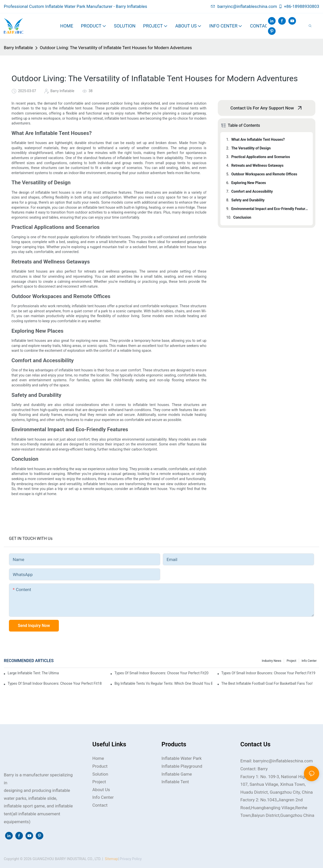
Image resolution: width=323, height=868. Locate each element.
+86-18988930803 (299, 6)
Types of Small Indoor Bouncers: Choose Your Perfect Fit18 (55, 683)
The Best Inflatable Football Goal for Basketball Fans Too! (267, 683)
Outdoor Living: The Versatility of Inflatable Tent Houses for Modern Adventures (116, 48)
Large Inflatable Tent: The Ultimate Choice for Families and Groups (33, 673)
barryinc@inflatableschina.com (244, 6)
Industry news (272, 661)
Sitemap (111, 859)
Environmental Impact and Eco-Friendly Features (270, 209)
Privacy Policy (131, 859)
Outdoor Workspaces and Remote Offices (264, 174)
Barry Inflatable (18, 48)
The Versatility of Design (251, 148)
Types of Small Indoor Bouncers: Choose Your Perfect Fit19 (268, 673)
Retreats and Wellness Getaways (257, 165)
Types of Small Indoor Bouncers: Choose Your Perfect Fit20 (161, 673)
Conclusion (242, 217)
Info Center (309, 661)
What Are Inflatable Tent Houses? (258, 139)
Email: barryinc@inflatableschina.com (277, 761)
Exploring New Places (249, 183)
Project (291, 661)
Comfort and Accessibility (252, 191)
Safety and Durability (248, 200)
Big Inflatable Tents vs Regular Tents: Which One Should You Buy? (163, 683)
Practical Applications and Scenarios (261, 157)
